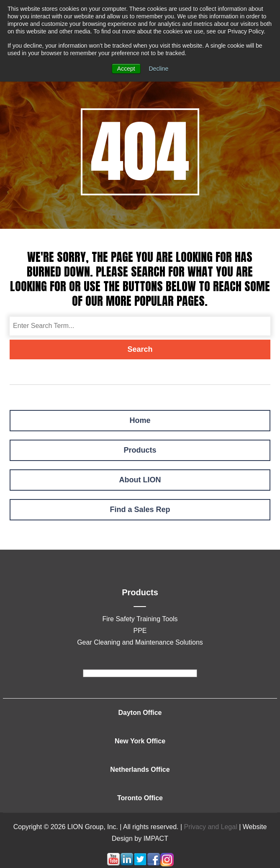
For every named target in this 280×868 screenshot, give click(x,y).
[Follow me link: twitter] (140, 864)
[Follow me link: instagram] (167, 864)
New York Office (140, 741)
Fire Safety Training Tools (140, 619)
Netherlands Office (140, 769)
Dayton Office (140, 713)
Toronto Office (140, 798)
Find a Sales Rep (140, 510)
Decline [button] (159, 69)
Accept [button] (126, 69)
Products (140, 450)
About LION (140, 480)
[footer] (140, 673)
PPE (140, 631)
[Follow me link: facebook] (154, 864)
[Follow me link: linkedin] (127, 864)
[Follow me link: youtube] (113, 864)
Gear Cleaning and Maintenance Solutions (140, 642)
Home (140, 420)
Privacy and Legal (211, 827)
